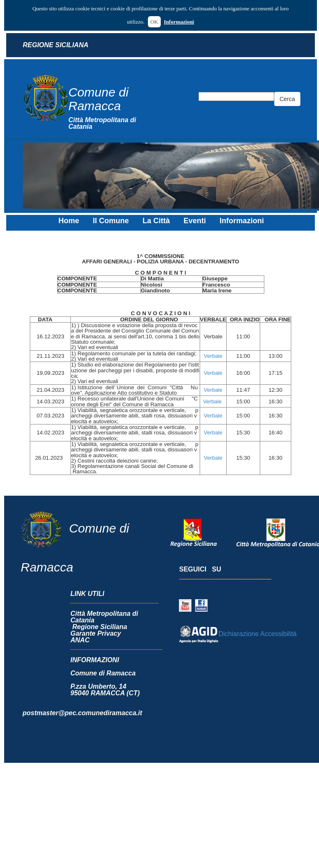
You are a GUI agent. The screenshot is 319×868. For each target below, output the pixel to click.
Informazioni (179, 22)
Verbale (213, 356)
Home (69, 221)
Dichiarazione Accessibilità (238, 634)
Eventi (195, 221)
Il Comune (111, 221)
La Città (156, 221)
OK (154, 22)
